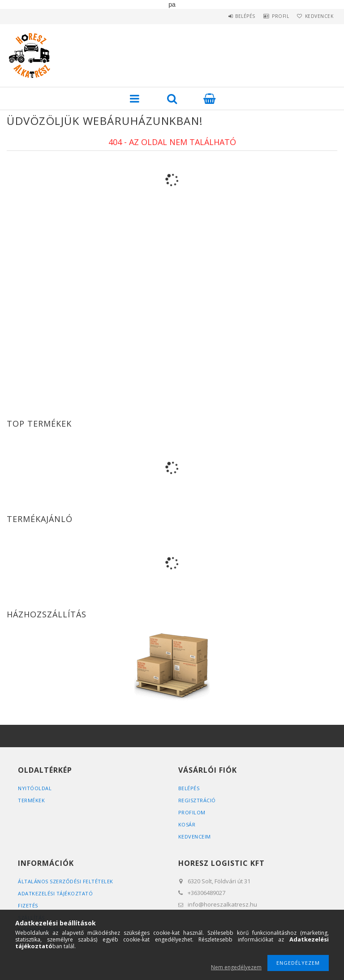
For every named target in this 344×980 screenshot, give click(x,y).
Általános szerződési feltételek (66, 881)
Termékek (31, 800)
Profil (272, 16)
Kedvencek (317, 16)
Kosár (187, 824)
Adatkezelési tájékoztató (55, 893)
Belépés (232, 16)
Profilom (192, 812)
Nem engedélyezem (236, 967)
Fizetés (28, 905)
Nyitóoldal (35, 788)
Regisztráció (197, 800)
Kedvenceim (195, 837)
